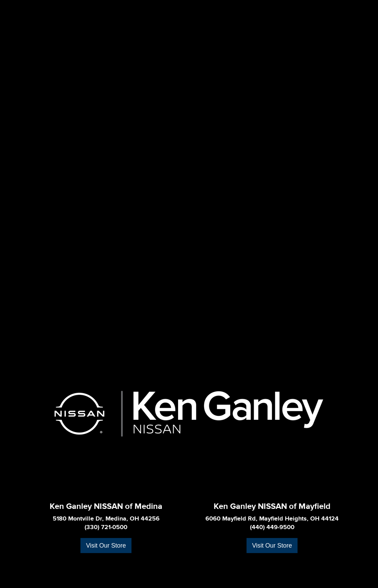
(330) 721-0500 (106, 527)
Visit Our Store (106, 546)
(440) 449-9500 (272, 527)
